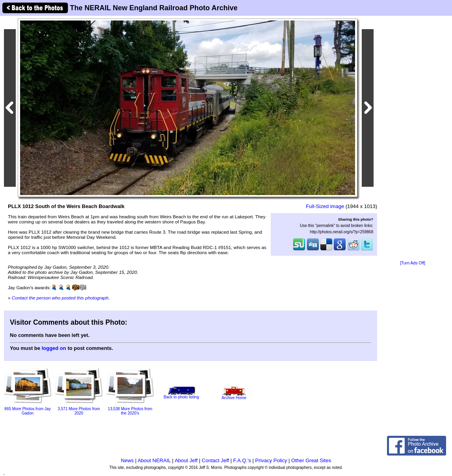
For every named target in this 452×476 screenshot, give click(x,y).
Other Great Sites (311, 460)
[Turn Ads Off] (413, 263)
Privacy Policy (271, 460)
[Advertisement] (413, 139)
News (127, 460)
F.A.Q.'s (242, 460)
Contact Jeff (215, 460)
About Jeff (186, 460)
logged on (54, 348)
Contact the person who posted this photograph (60, 298)
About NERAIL (154, 460)
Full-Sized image (325, 206)
